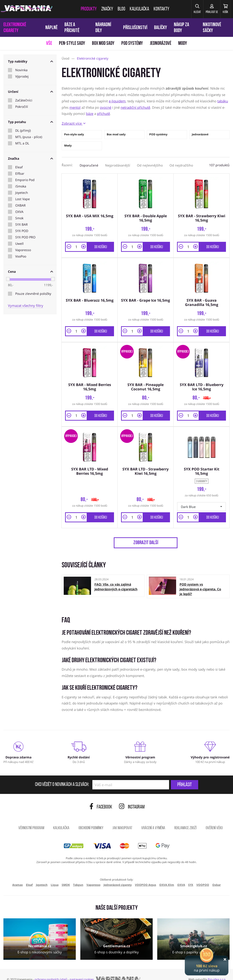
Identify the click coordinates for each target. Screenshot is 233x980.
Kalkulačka (61, 819)
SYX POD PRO (25, 237)
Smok (19, 218)
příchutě (103, 114)
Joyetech (22, 193)
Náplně (51, 28)
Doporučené (89, 165)
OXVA (19, 212)
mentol (75, 107)
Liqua (55, 876)
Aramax (18, 876)
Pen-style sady (72, 44)
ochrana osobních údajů (51, 970)
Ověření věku (214, 819)
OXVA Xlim (167, 876)
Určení (30, 92)
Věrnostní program (31, 819)
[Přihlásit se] (204, 9)
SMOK (66, 876)
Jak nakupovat (122, 819)
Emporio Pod (25, 180)
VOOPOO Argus (146, 876)
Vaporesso (23, 250)
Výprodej (22, 76)
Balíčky (161, 28)
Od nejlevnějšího (150, 165)
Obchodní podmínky (91, 819)
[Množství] (76, 245)
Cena (30, 272)
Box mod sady (103, 44)
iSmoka (21, 186)
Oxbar (217, 876)
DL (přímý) (23, 131)
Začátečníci (24, 100)
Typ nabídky (30, 61)
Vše (49, 44)
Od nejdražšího (181, 165)
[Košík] (223, 9)
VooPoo (21, 256)
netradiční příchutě (135, 107)
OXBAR (20, 205)
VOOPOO (203, 876)
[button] (185, 9)
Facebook (101, 798)
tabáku (223, 101)
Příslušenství (135, 28)
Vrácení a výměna (153, 819)
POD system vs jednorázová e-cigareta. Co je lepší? (200, 580)
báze (90, 114)
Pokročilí (22, 107)
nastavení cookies (82, 970)
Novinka (21, 70)
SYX (191, 876)
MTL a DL (22, 143)
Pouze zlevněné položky (33, 294)
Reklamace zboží (185, 819)
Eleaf (19, 167)
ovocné (106, 107)
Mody (183, 44)
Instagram (132, 798)
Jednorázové (161, 44)
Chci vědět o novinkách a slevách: (62, 776)
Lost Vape (23, 199)
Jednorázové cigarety (118, 876)
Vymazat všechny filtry (26, 306)
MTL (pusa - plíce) (29, 137)
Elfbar (20, 174)
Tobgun (78, 876)
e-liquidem (117, 101)
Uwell (19, 244)
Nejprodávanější (118, 165)
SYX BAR (22, 225)
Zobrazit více (73, 123)
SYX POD (22, 231)
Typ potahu (30, 122)
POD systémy (132, 44)
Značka (30, 158)
